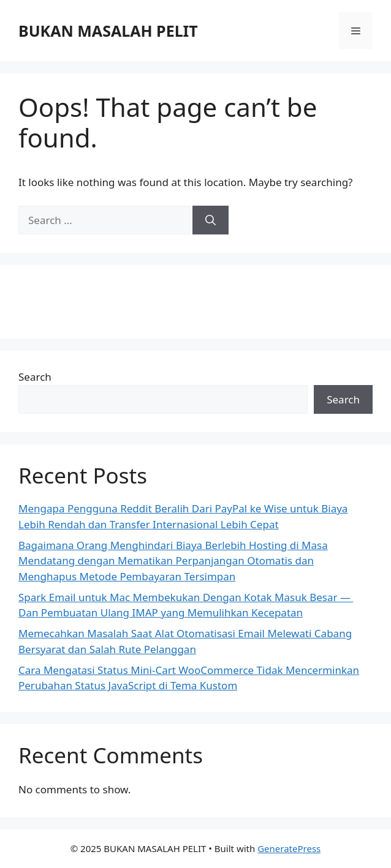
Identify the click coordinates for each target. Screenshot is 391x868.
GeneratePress (289, 848)
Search (35, 377)
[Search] (211, 220)
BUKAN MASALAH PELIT (108, 31)
